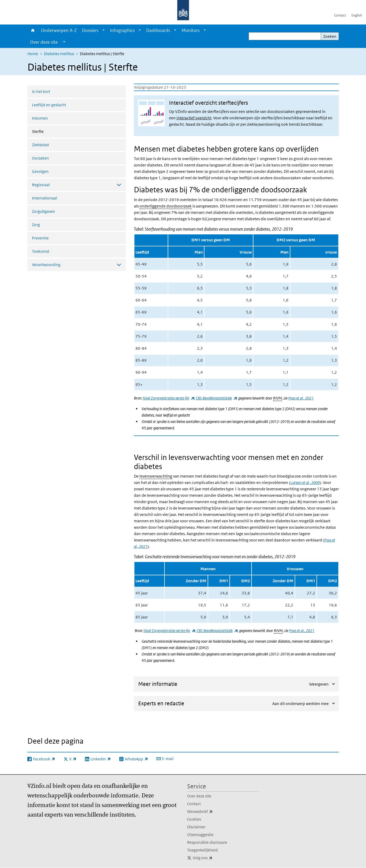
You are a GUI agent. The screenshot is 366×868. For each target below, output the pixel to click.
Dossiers (90, 30)
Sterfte (52, 131)
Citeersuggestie (200, 835)
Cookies (194, 819)
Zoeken (330, 36)
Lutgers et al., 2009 (305, 482)
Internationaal (45, 198)
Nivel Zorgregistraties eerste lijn (168, 398)
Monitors (191, 30)
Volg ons (214, 858)
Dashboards (158, 30)
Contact (340, 15)
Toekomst (41, 251)
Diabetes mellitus (59, 54)
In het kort (41, 91)
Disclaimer (196, 827)
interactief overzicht (194, 118)
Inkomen (40, 118)
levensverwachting (156, 476)
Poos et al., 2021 (301, 398)
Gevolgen (40, 171)
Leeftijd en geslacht (49, 105)
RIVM (277, 398)
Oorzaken (40, 158)
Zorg (36, 225)
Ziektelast (40, 145)
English (357, 15)
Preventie (40, 238)
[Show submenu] (104, 30)
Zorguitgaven (44, 211)
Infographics (122, 30)
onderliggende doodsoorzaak (166, 206)
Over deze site (199, 796)
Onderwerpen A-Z (59, 30)
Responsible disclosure (207, 842)
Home (33, 30)
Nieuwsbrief (212, 812)
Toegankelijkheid (202, 850)
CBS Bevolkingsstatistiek (216, 398)
